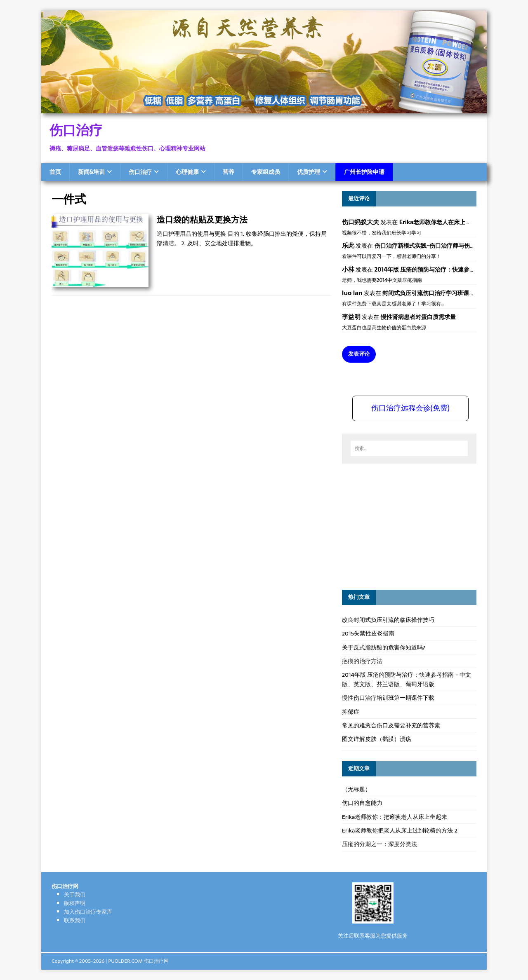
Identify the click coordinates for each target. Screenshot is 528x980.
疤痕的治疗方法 (362, 661)
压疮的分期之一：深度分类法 (379, 844)
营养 (229, 172)
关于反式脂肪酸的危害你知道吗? (384, 647)
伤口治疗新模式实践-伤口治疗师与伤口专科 (431, 246)
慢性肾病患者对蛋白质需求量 (418, 317)
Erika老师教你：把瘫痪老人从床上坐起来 (395, 817)
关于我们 (75, 894)
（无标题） (356, 789)
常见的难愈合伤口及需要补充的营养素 (391, 725)
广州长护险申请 (364, 172)
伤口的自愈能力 (362, 803)
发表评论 (359, 354)
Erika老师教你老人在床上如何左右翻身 (450, 222)
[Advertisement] (404, 525)
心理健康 (187, 172)
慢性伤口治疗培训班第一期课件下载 (388, 698)
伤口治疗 (140, 172)
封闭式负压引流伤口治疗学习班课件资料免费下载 (446, 293)
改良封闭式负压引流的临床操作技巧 (388, 620)
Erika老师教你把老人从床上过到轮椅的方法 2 (400, 830)
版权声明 (75, 903)
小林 (348, 269)
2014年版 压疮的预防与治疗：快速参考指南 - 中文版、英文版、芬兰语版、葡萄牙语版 (407, 679)
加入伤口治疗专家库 (88, 912)
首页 (55, 172)
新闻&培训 (91, 172)
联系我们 (75, 920)
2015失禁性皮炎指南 (368, 633)
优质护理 (309, 172)
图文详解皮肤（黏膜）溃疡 (377, 739)
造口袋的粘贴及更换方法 (202, 219)
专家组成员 (266, 172)
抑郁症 (351, 712)
